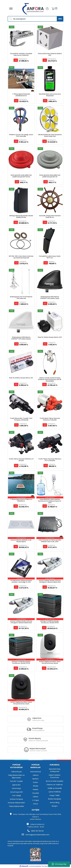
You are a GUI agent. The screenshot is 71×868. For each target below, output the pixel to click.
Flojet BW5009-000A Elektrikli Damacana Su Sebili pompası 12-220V (50, 501)
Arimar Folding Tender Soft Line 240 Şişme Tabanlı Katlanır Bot (50, 581)
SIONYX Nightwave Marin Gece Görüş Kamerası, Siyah (21, 703)
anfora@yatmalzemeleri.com (36, 835)
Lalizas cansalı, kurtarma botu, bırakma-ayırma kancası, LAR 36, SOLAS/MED (50, 379)
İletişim (55, 806)
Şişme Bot (16, 785)
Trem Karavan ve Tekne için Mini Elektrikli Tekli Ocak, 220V (50, 541)
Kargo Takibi (55, 795)
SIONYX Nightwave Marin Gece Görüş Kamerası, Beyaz (50, 662)
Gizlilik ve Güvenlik (55, 788)
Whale (36, 786)
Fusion (35, 782)
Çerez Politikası (55, 792)
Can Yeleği (16, 795)
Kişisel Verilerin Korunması (55, 776)
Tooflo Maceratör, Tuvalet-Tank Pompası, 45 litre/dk (21, 419)
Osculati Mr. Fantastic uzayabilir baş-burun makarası (21, 54)
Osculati (36, 793)
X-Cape (36, 800)
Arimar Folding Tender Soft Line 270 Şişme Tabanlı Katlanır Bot (21, 622)
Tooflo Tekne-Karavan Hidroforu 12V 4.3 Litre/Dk (50, 460)
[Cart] (53, 9)
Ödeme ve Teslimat (55, 785)
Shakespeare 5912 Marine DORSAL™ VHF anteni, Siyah (50, 298)
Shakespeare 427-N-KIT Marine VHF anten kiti (21, 298)
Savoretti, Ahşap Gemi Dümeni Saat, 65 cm (50, 216)
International (36, 772)
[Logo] (33, 8)
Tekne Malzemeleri (16, 806)
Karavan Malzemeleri (16, 803)
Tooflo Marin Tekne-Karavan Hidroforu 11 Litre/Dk (50, 419)
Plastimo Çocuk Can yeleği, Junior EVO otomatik (21, 135)
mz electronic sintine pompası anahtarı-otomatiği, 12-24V (21, 581)
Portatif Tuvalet (16, 781)
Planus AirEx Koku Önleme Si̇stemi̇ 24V (50, 54)
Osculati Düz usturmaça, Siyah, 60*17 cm (50, 257)
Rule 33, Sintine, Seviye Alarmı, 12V (21, 378)
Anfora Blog (55, 802)
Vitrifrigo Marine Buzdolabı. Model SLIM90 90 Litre (21, 216)
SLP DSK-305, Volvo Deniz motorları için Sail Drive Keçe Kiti (21, 257)
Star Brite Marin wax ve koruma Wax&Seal (50, 95)
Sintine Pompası (16, 799)
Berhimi (35, 779)
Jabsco (36, 775)
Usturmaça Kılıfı (16, 792)
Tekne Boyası (16, 772)
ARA (60, 19)
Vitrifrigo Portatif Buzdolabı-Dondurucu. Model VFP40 (21, 662)
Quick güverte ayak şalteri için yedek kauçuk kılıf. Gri (50, 176)
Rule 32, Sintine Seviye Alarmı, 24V (50, 337)
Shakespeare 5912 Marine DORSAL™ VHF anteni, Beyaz (21, 338)
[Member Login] (48, 9)
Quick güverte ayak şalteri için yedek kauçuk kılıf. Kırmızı (21, 176)
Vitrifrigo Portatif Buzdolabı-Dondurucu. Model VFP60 (50, 622)
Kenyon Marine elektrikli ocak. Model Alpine (21, 541)
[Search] (35, 19)
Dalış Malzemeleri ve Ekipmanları (16, 776)
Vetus (35, 804)
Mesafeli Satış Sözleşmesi (55, 770)
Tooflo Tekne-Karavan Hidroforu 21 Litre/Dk (21, 460)
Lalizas (35, 797)
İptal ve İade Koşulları (55, 781)
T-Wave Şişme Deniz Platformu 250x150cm (21, 500)
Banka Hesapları (55, 799)
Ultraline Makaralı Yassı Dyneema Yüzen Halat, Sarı (50, 135)
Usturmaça (16, 788)
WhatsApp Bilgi (59, 864)
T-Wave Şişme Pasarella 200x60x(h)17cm (21, 95)
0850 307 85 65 (35, 831)
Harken (36, 789)
